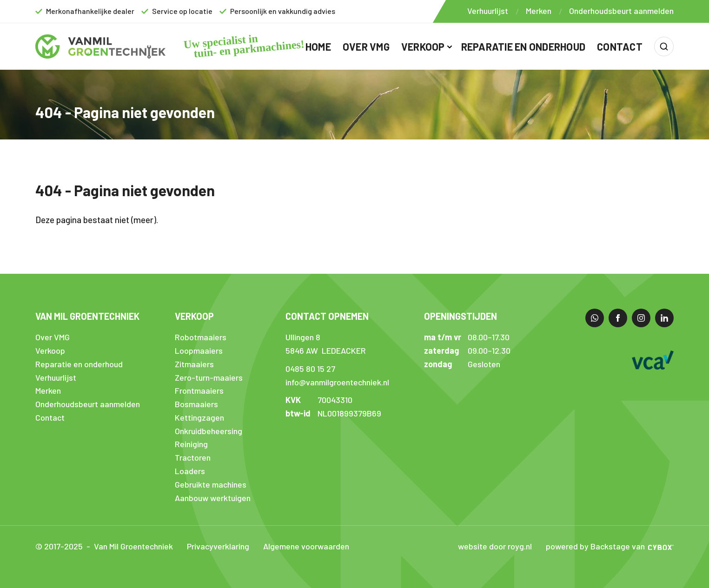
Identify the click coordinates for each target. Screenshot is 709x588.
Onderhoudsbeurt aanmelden (621, 11)
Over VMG (366, 46)
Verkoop (423, 46)
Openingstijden (461, 316)
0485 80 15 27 (310, 369)
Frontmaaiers (199, 390)
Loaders (190, 471)
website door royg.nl (495, 546)
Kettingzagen (199, 417)
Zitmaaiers (194, 364)
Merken (539, 11)
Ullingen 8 (303, 337)
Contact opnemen (327, 316)
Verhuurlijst (488, 11)
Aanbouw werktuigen (213, 498)
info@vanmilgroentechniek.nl (337, 382)
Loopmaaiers (199, 350)
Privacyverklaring (218, 546)
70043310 (335, 400)
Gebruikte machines (211, 484)
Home (318, 46)
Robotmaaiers (201, 337)
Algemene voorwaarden (306, 546)
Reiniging (191, 444)
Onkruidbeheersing (209, 431)
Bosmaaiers (196, 404)
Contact (620, 46)
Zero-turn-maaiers (209, 377)
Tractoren (193, 457)
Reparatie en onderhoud (523, 46)
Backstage (610, 546)
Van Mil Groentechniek (87, 316)
